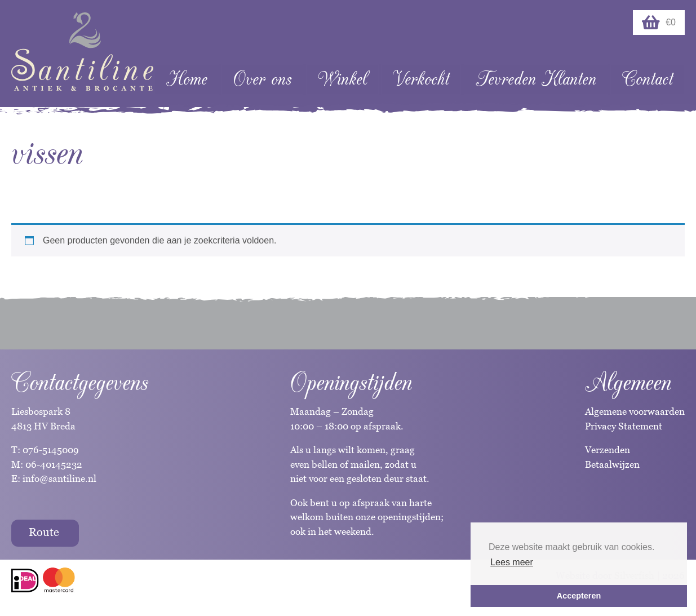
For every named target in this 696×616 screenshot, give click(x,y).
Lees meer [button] (512, 562)
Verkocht (421, 79)
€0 (659, 23)
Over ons (262, 79)
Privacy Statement (624, 426)
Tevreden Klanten (536, 79)
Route (44, 532)
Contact (648, 79)
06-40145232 (54, 464)
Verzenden (608, 450)
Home (187, 79)
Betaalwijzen (612, 464)
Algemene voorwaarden (635, 411)
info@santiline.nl (59, 478)
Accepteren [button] (579, 596)
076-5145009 (50, 450)
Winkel (342, 79)
